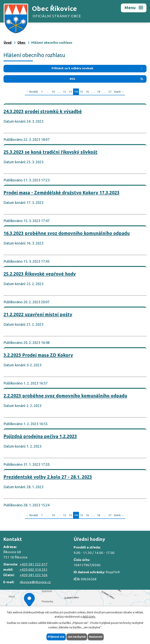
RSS (107, 79)
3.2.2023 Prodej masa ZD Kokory (38, 355)
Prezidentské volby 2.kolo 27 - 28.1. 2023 (48, 477)
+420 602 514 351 (33, 570)
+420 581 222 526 (34, 575)
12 (65, 92)
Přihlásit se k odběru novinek (98, 68)
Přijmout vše (56, 637)
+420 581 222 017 (34, 564)
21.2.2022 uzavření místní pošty (38, 314)
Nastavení (96, 637)
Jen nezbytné (77, 637)
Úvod (8, 43)
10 (53, 92)
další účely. (89, 617)
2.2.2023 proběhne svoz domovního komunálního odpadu (65, 396)
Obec (21, 43)
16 (87, 92)
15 (82, 92)
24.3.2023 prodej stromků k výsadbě (43, 111)
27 (110, 92)
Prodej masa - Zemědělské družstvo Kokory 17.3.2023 (62, 193)
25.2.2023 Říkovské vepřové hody (40, 274)
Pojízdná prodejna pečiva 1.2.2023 (40, 436)
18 (99, 92)
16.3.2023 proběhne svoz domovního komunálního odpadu (67, 233)
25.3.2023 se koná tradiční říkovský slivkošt (50, 152)
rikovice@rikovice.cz (35, 582)
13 (70, 92)
